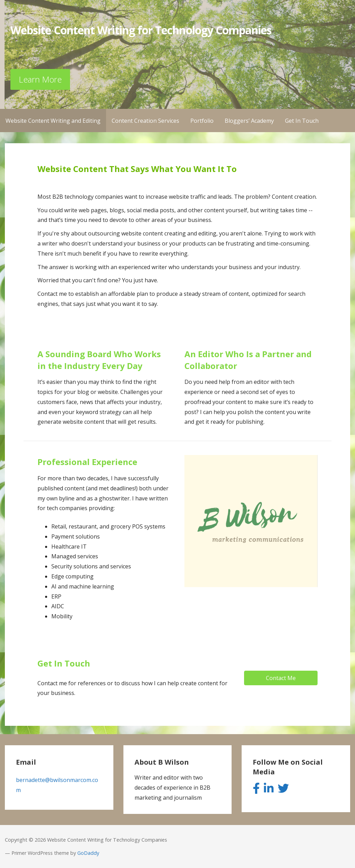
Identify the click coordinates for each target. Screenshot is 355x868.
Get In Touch (302, 121)
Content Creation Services (145, 121)
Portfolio (202, 121)
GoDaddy (88, 853)
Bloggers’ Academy (249, 121)
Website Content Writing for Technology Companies (141, 30)
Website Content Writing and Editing (53, 121)
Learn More (40, 79)
